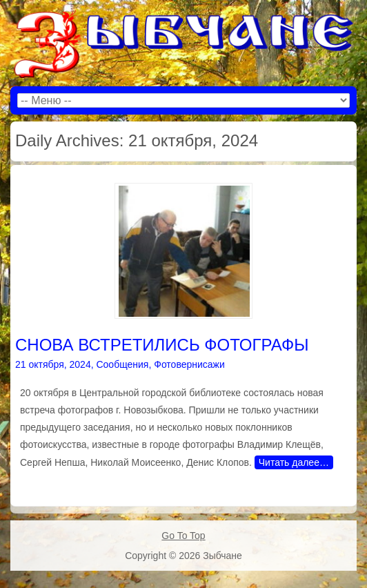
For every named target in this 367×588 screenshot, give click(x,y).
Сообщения (122, 364)
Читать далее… (294, 462)
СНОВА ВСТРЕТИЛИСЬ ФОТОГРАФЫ (162, 345)
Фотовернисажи (189, 364)
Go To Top (183, 536)
